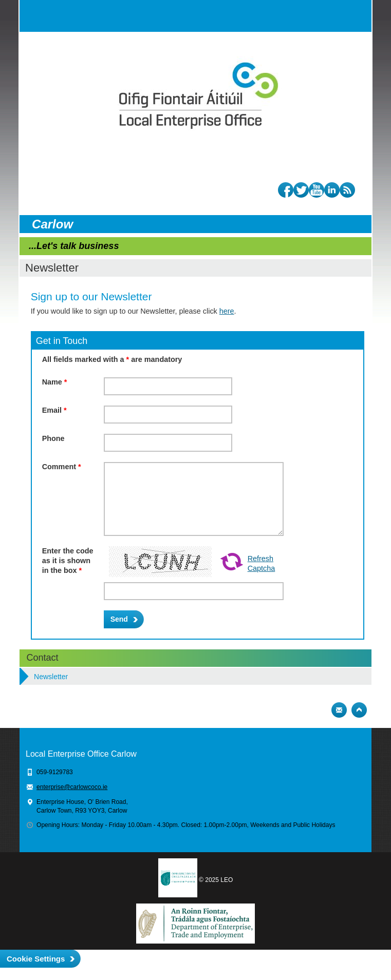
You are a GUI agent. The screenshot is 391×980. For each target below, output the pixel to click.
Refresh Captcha (262, 563)
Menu (356, 16)
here (227, 311)
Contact (43, 658)
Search (335, 16)
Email (54, 410)
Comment (62, 467)
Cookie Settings (36, 959)
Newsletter (51, 677)
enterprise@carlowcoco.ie (72, 787)
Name (55, 382)
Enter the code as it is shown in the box (68, 560)
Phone (53, 438)
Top (359, 710)
